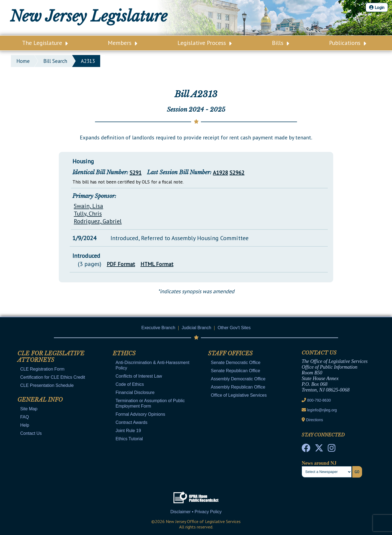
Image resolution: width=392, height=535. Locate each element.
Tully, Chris (88, 213)
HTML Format (157, 264)
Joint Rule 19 (128, 431)
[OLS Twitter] (319, 450)
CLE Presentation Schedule (47, 385)
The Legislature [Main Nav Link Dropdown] (45, 43)
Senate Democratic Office (236, 363)
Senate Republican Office (236, 371)
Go (357, 472)
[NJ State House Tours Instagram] (332, 450)
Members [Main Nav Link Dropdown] (122, 43)
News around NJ (319, 463)
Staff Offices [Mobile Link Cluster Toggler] (230, 353)
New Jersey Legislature (89, 16)
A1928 (220, 173)
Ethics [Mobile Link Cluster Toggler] (124, 353)
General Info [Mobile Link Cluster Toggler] (40, 400)
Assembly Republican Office (238, 387)
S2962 (237, 173)
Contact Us (31, 433)
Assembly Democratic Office (238, 379)
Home (23, 61)
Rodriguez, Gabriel (98, 221)
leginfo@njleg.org (322, 410)
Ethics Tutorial (129, 439)
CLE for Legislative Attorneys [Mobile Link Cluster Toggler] (51, 357)
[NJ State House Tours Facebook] (306, 450)
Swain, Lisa (88, 206)
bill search (55, 61)
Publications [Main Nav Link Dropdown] (348, 43)
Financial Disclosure (135, 392)
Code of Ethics (130, 384)
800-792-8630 (319, 400)
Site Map (29, 409)
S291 (136, 173)
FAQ (24, 417)
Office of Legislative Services (239, 395)
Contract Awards (131, 422)
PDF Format (121, 264)
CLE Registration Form (42, 369)
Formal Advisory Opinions (140, 414)
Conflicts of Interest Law (139, 376)
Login (377, 7)
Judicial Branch (196, 328)
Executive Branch (158, 328)
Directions (314, 420)
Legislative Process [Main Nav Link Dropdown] (205, 43)
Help (25, 425)
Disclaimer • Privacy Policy (196, 512)
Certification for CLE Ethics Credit (53, 377)
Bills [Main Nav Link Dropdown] (281, 43)
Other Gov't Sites (234, 328)
